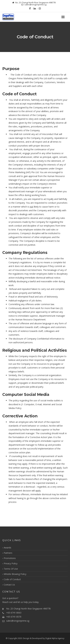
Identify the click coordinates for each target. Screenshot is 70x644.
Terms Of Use (11, 569)
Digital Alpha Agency (55, 638)
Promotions (10, 558)
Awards (7, 548)
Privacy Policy (11, 563)
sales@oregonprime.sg (18, 621)
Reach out (7, 602)
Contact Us (9, 585)
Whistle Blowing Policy (15, 574)
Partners (8, 553)
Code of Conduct (12, 579)
